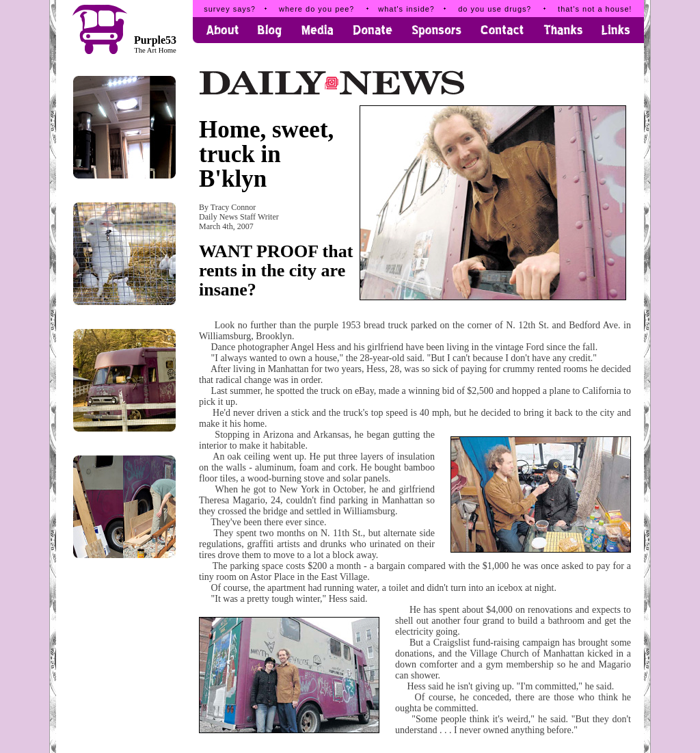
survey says (230, 9)
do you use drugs (495, 9)
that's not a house (595, 9)
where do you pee (317, 9)
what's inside (406, 9)
